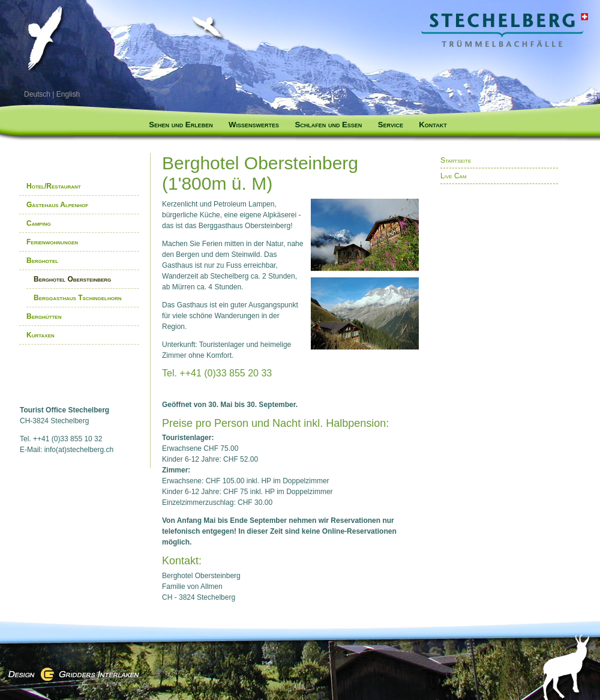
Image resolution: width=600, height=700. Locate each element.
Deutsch (37, 94)
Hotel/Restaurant (54, 186)
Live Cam (454, 176)
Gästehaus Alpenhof (57, 205)
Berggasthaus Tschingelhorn (77, 298)
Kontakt (433, 125)
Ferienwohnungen (52, 242)
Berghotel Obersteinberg (72, 279)
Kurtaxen (40, 335)
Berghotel (42, 261)
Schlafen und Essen (328, 125)
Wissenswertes (254, 125)
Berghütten (44, 316)
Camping (39, 223)
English (68, 94)
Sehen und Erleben (181, 125)
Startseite (456, 160)
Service (391, 125)
